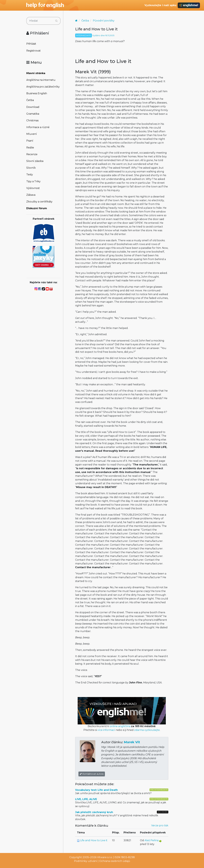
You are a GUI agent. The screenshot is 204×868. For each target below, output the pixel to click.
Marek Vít (132, 742)
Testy (30, 174)
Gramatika (33, 114)
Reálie (30, 148)
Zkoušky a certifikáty (39, 202)
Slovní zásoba (35, 161)
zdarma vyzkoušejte (147, 730)
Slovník (31, 168)
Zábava (31, 195)
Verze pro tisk (160, 825)
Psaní (30, 141)
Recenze (32, 154)
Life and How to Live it (94, 840)
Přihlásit (31, 44)
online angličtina (120, 726)
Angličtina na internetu (41, 80)
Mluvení (32, 134)
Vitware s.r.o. (105, 857)
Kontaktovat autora (92, 774)
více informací (106, 730)
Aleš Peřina (151, 840)
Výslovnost (33, 188)
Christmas (32, 120)
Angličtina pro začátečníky (43, 87)
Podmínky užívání (86, 861)
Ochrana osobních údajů (115, 861)
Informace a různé (38, 127)
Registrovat (34, 51)
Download (33, 107)
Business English (37, 93)
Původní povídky (104, 21)
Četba (30, 100)
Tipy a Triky (33, 181)
